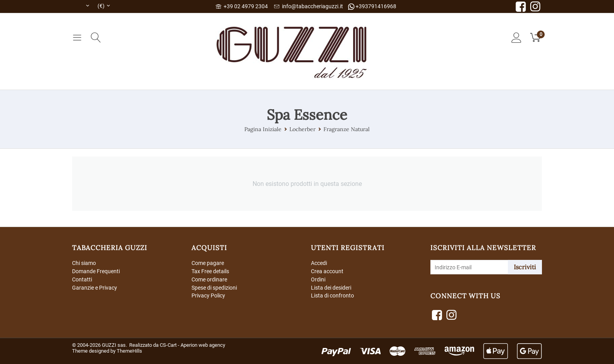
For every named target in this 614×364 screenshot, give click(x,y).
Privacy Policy (208, 296)
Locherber (302, 129)
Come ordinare (209, 279)
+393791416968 (372, 6)
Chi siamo (84, 263)
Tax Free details (210, 271)
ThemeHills (129, 351)
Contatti (82, 279)
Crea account (327, 271)
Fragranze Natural (347, 129)
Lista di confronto (332, 296)
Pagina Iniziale (263, 129)
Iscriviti (525, 267)
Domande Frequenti (96, 271)
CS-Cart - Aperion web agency (192, 345)
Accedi (319, 263)
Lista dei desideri (331, 288)
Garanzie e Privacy (95, 288)
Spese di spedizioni (214, 288)
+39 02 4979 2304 (242, 6)
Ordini (318, 279)
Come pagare (208, 263)
